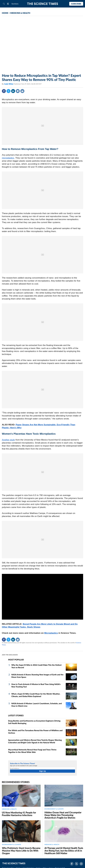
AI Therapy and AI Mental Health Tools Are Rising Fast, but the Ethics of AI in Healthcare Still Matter (64, 851)
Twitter (8, 91)
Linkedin (13, 91)
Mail (22, 91)
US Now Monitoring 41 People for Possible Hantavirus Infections (19, 814)
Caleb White (9, 84)
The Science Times (43, 4)
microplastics (8, 158)
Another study (8, 440)
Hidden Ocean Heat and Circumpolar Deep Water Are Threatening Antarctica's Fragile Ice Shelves (63, 815)
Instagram (81, 864)
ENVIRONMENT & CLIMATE (54, 809)
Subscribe (76, 4)
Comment (18, 91)
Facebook (4, 91)
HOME (5, 13)
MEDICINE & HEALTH (20, 13)
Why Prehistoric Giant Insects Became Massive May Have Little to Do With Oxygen (21, 851)
